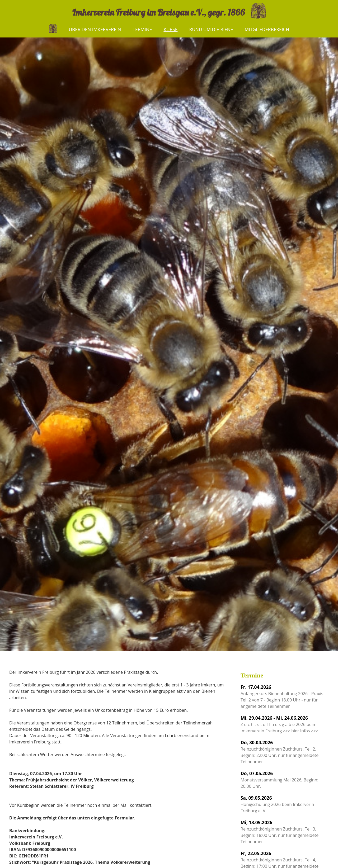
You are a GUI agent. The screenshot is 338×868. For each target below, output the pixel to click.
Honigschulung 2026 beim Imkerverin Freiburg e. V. (277, 804)
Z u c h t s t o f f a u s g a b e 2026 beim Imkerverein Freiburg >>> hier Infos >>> (279, 724)
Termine (142, 29)
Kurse (170, 29)
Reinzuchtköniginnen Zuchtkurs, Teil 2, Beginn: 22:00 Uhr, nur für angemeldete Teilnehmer (280, 752)
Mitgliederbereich (267, 29)
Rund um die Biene (211, 29)
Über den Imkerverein (95, 29)
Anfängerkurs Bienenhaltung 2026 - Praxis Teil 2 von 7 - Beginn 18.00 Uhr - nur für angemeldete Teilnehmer (282, 696)
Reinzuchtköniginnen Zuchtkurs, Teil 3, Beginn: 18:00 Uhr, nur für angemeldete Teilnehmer (280, 832)
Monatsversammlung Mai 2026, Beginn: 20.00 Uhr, (279, 780)
